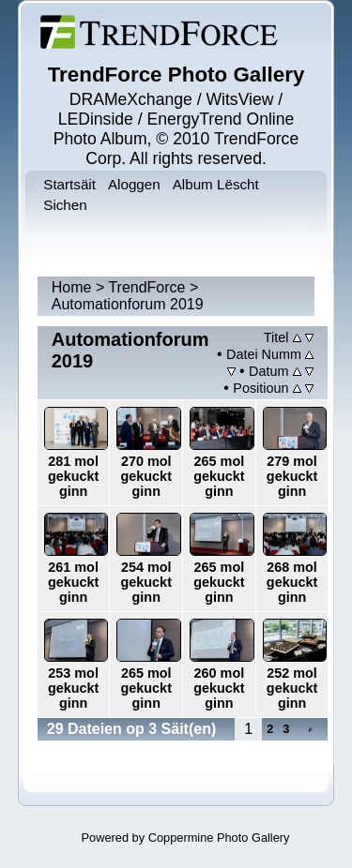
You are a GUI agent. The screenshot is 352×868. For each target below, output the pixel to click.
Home (72, 287)
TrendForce (146, 287)
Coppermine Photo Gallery (219, 838)
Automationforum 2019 (128, 304)
